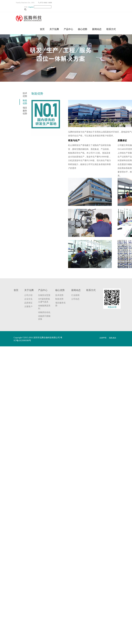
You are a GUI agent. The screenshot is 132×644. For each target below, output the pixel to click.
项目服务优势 (25, 111)
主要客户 (28, 307)
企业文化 (28, 299)
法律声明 (103, 338)
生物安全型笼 (44, 295)
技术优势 (59, 295)
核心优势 (83, 29)
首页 (42, 29)
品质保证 (28, 303)
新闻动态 (97, 29)
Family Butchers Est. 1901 (25, 3)
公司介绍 (28, 295)
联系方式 (111, 29)
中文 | (29, 7)
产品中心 (68, 29)
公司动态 (75, 299)
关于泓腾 (54, 29)
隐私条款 (113, 338)
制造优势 (59, 299)
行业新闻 (75, 295)
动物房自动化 (44, 312)
